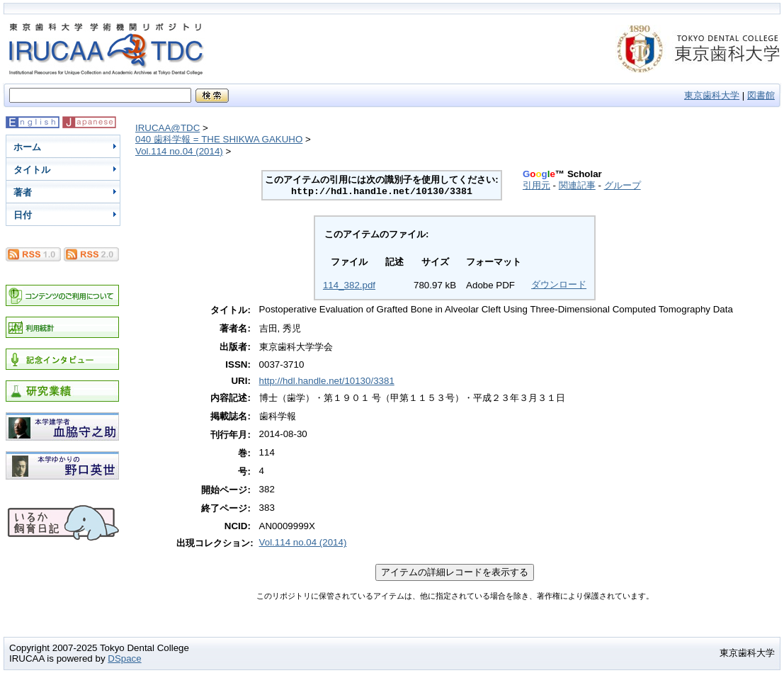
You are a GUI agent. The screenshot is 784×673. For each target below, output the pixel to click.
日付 (23, 215)
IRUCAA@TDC (167, 128)
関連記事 (577, 185)
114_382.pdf (349, 285)
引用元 (536, 185)
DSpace (124, 658)
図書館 (761, 95)
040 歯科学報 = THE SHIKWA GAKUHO (219, 139)
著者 (23, 192)
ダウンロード (559, 284)
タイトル (32, 170)
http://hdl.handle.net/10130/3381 (327, 381)
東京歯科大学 (712, 95)
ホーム (27, 147)
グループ (623, 185)
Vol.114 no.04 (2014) (179, 151)
